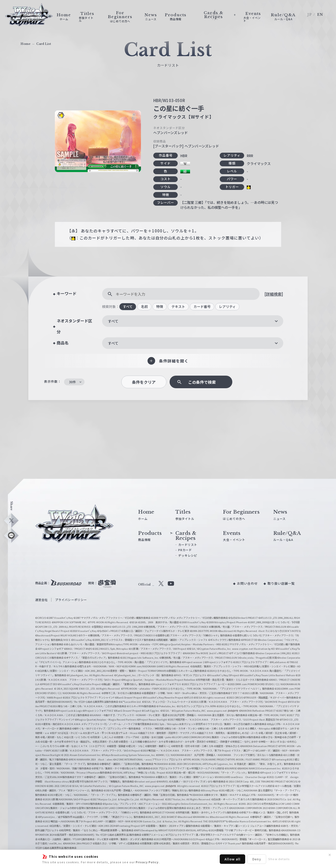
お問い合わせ (247, 583)
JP (309, 15)
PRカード (185, 550)
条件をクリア (144, 382)
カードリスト (188, 545)
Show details (279, 859)
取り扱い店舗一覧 (281, 583)
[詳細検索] (274, 294)
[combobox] (193, 321)
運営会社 (41, 600)
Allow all (232, 859)
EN (320, 15)
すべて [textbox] (113, 321)
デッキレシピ (188, 555)
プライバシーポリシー (71, 600)
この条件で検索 (202, 382)
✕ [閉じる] (330, 855)
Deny (257, 859)
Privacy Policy (147, 862)
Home (25, 44)
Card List (44, 44)
